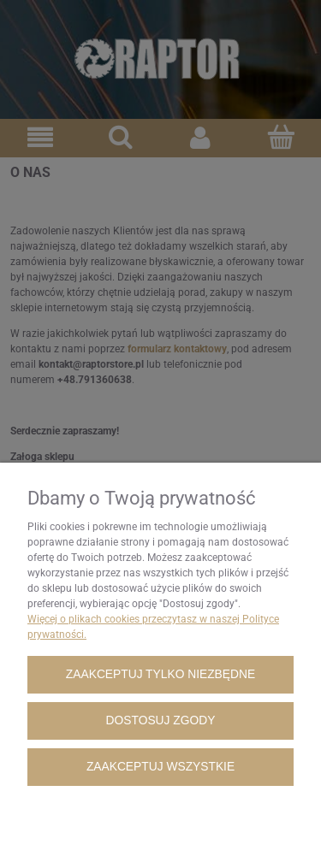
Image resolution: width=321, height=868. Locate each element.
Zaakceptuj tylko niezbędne (160, 674)
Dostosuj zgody (161, 720)
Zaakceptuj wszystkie (160, 767)
